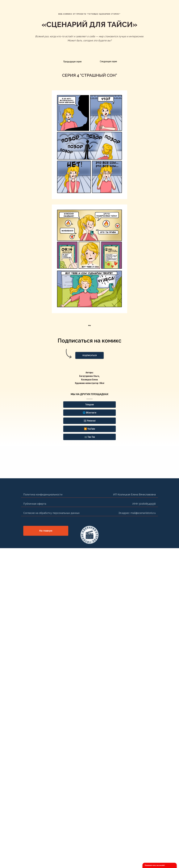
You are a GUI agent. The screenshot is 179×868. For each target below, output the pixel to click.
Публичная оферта (35, 504)
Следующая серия (108, 61)
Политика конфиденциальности (43, 494)
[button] (89, 355)
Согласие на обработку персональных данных (51, 513)
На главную (46, 531)
